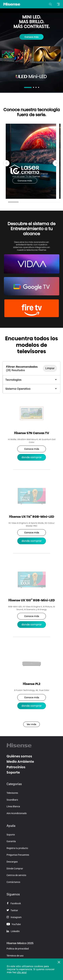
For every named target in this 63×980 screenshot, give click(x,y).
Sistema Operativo (31, 389)
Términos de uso (15, 956)
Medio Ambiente (20, 762)
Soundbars (12, 800)
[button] (56, 163)
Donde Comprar (32, 457)
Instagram (14, 917)
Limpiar (50, 368)
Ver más (32, 724)
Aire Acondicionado (17, 813)
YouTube (14, 924)
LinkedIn (13, 931)
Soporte (13, 772)
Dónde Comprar (15, 869)
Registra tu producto (17, 848)
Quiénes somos (19, 756)
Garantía (11, 841)
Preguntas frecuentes (18, 855)
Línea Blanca (13, 806)
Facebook (14, 903)
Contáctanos (13, 882)
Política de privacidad (18, 949)
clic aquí (22, 972)
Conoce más (32, 37)
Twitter (12, 910)
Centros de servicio (16, 875)
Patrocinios (16, 767)
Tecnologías (31, 380)
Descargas (12, 862)
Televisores (12, 793)
